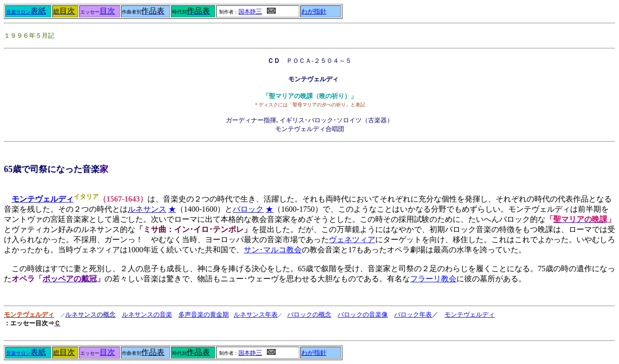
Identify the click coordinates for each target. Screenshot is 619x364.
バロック (248, 209)
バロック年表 (413, 314)
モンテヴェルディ (470, 314)
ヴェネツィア (352, 240)
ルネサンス (147, 209)
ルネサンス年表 (256, 314)
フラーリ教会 (433, 279)
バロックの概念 (309, 314)
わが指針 (314, 12)
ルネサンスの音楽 (147, 314)
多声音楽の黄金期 (204, 314)
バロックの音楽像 (363, 314)
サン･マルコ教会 (273, 250)
